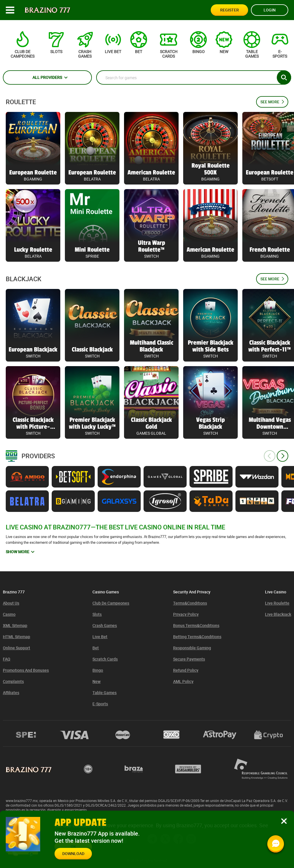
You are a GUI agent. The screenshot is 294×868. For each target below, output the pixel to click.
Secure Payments (189, 659)
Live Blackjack (278, 614)
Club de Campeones (111, 603)
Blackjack (24, 279)
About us (11, 603)
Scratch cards (105, 659)
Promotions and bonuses (26, 670)
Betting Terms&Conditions (197, 637)
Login (270, 10)
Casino (9, 614)
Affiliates (11, 693)
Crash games (105, 625)
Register (230, 10)
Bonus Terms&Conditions (196, 625)
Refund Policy (186, 670)
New (96, 681)
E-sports (100, 704)
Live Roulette (277, 603)
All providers (47, 77)
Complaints (13, 681)
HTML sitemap (17, 637)
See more (270, 102)
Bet (96, 648)
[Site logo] (48, 10)
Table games (105, 693)
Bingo (98, 670)
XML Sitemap (15, 625)
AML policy (183, 681)
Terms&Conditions (190, 603)
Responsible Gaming (192, 648)
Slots (97, 614)
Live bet (100, 637)
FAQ (7, 659)
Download (73, 854)
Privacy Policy (186, 614)
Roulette (21, 102)
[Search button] (284, 77)
